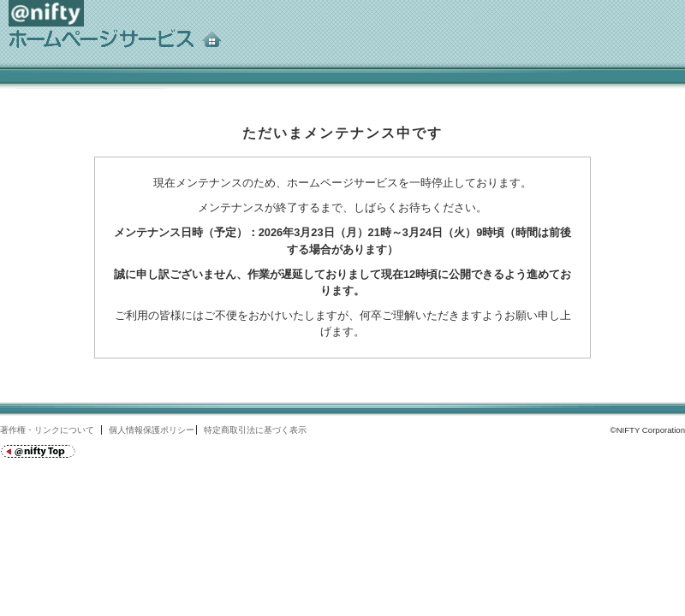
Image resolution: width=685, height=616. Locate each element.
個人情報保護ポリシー (152, 430)
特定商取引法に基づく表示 (255, 430)
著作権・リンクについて (47, 430)
